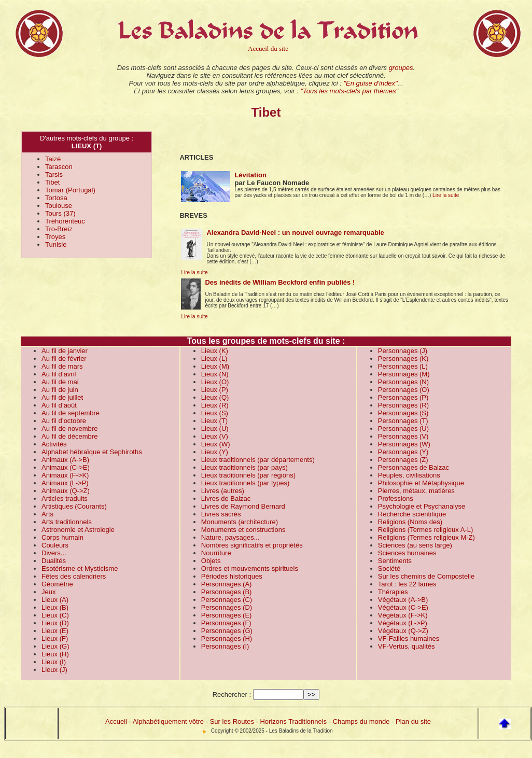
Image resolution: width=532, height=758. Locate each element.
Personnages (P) (403, 397)
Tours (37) (60, 213)
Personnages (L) (403, 366)
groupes (401, 68)
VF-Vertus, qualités (407, 646)
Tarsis (54, 174)
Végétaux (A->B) (403, 600)
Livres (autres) (223, 491)
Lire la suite (446, 195)
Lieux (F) (55, 638)
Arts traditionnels (67, 522)
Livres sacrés (221, 514)
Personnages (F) (226, 623)
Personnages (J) (403, 351)
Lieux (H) (55, 654)
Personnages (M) (404, 374)
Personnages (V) (403, 436)
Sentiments (395, 561)
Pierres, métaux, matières (416, 491)
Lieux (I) (54, 662)
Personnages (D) (227, 607)
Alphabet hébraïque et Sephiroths (92, 452)
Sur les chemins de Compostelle (426, 576)
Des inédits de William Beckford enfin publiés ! (280, 282)
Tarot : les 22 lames (407, 584)
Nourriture (216, 553)
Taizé (53, 159)
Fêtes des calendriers (74, 576)
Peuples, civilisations (409, 475)
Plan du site (413, 721)
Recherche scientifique (412, 514)
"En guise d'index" (370, 83)
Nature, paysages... (230, 537)
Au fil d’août (59, 405)
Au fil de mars (62, 366)
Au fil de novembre (69, 429)
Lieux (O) (215, 382)
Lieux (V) (215, 436)
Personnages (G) (227, 631)
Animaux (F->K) (65, 475)
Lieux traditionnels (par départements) (258, 460)
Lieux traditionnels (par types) (246, 483)
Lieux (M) (215, 366)
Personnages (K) (403, 359)
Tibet (52, 182)
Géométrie (57, 584)
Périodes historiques (232, 576)
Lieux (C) (55, 615)
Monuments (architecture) (240, 522)
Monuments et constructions (243, 530)
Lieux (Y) (215, 452)
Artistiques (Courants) (74, 506)
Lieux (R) (215, 405)
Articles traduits (65, 499)
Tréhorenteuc (65, 221)
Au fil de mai (60, 382)
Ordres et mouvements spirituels (250, 568)
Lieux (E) (55, 631)
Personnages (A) (227, 584)
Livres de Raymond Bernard (243, 506)
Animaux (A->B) (65, 460)
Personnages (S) (403, 413)
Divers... (54, 553)
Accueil (116, 721)
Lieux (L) (214, 359)
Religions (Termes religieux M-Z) (426, 537)
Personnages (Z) (403, 460)
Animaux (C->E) (66, 467)
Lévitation (250, 175)
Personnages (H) (227, 638)
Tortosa (56, 198)
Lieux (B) (55, 607)
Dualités (54, 561)
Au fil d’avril (59, 374)
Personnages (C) (227, 600)
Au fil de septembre (71, 413)
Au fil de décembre (69, 436)
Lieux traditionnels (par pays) (244, 467)
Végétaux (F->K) (403, 615)
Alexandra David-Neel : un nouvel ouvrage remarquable (295, 233)
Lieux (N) (215, 374)
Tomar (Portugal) (70, 190)
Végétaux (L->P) (403, 623)
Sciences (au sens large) (415, 545)
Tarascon (59, 167)
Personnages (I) (225, 646)
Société (389, 568)
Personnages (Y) (403, 452)
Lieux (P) (215, 390)
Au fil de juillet (62, 397)
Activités (54, 444)
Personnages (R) (403, 405)
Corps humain (62, 537)
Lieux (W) (216, 444)
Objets (211, 561)
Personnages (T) (403, 421)
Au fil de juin (60, 390)
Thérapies (393, 592)
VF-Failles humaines (409, 638)
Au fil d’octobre (64, 421)
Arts (47, 514)
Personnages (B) (227, 592)
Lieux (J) (54, 670)
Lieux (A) (55, 600)
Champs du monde (361, 721)
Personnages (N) (403, 382)
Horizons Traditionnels (293, 721)
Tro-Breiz (59, 229)
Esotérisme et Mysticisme (80, 568)
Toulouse (59, 206)
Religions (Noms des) (410, 522)
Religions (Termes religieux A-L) (426, 530)
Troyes (55, 237)
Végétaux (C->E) (403, 607)
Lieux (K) (215, 351)
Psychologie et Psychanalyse (422, 506)
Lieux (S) (215, 413)
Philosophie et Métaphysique (421, 483)
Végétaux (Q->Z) (403, 631)
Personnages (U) (403, 429)
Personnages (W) (404, 444)
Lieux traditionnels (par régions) (248, 475)
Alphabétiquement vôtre (168, 721)
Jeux (48, 592)
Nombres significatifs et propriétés (252, 545)
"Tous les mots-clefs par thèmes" (349, 91)
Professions (396, 499)
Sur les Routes (232, 721)
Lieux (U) (215, 429)
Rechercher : (232, 694)
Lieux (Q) (215, 397)
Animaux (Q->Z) (66, 491)
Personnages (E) (227, 615)
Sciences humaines (407, 553)
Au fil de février (64, 359)
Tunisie (56, 244)
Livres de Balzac (226, 499)
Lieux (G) (55, 646)
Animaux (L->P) (65, 483)
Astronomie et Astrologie (78, 530)
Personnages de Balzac (414, 467)
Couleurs (55, 545)
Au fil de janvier (65, 351)
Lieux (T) (214, 421)
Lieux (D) (55, 623)
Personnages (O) (404, 390)
